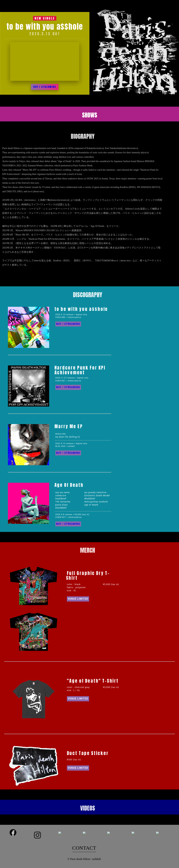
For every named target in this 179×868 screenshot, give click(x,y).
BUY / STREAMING (45, 87)
